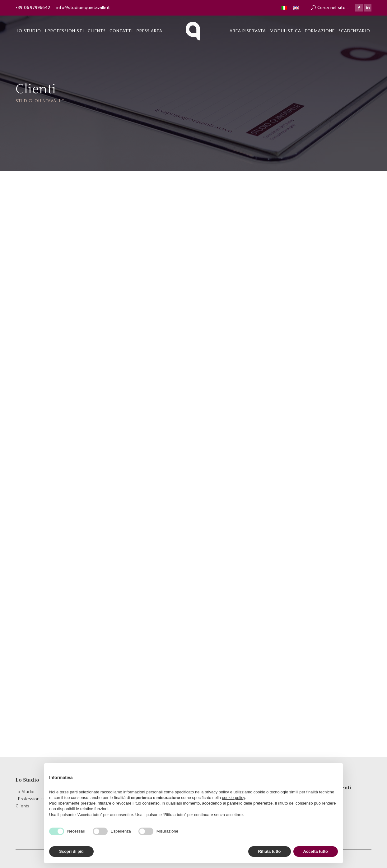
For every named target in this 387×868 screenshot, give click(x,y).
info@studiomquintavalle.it (83, 8)
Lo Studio (25, 792)
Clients (22, 806)
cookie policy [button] (233, 798)
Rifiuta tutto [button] (270, 851)
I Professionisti (30, 799)
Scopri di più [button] (71, 851)
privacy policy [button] (217, 792)
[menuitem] (29, 31)
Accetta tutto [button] (316, 851)
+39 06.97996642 (33, 8)
